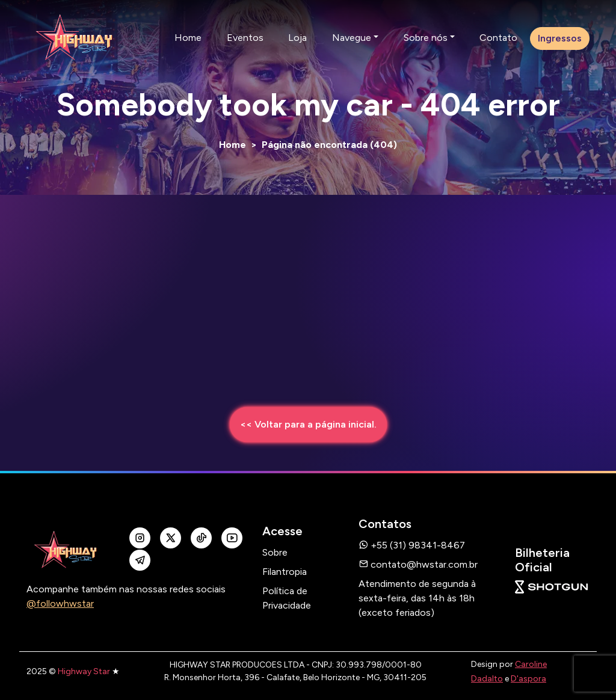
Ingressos (560, 38)
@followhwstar (60, 603)
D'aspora (528, 679)
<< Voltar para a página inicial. (308, 424)
